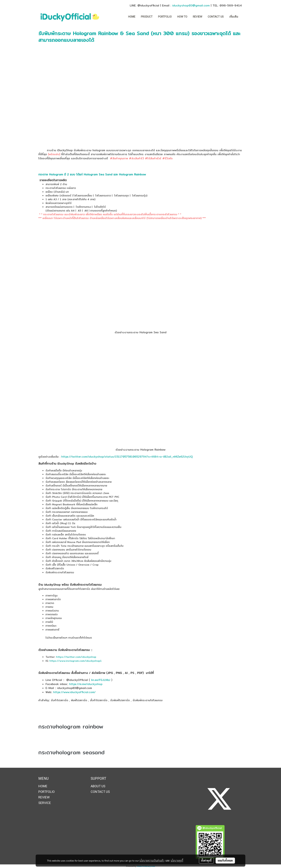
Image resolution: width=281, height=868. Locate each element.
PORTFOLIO (165, 17)
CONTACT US (216, 17)
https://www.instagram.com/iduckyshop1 (75, 661)
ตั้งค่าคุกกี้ (206, 860)
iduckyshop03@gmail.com (191, 5)
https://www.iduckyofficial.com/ (74, 692)
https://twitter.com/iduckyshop (76, 657)
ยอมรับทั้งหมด (225, 860)
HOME (132, 17)
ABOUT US (98, 786)
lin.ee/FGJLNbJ (101, 680)
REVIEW (197, 17)
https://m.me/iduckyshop (86, 684)
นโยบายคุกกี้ (177, 860)
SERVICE (45, 803)
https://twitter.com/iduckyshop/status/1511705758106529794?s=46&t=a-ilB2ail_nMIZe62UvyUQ (127, 457)
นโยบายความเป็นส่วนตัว (152, 860)
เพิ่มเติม (234, 17)
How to (182, 17)
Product (147, 17)
